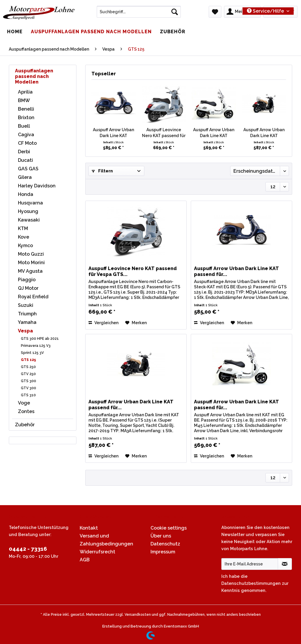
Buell (24, 126)
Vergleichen (103, 323)
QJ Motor (28, 288)
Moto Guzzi (31, 254)
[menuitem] (139, 14)
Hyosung (28, 211)
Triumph (27, 314)
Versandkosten (138, 615)
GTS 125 (28, 360)
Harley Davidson (37, 186)
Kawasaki (29, 220)
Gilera (25, 177)
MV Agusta (30, 271)
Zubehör (25, 425)
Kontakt (89, 528)
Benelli (26, 109)
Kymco (25, 246)
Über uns (161, 536)
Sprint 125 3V (32, 353)
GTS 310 (28, 395)
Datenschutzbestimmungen (251, 583)
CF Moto (27, 143)
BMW (24, 100)
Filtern (102, 171)
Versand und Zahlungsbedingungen (106, 540)
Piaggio (27, 280)
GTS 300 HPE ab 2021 (40, 339)
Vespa (25, 331)
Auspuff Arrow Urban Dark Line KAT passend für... (113, 133)
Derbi (24, 152)
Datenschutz (165, 544)
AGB (85, 560)
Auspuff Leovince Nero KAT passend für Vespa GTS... (164, 133)
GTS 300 (29, 381)
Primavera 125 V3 (36, 346)
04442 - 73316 (28, 549)
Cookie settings (169, 528)
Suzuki (26, 305)
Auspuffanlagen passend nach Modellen (34, 76)
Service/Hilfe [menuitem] (266, 11)
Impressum (163, 552)
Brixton (26, 118)
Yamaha (27, 322)
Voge (24, 403)
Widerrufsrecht (97, 552)
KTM (23, 228)
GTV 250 (28, 374)
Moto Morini (31, 263)
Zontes (26, 411)
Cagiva (26, 135)
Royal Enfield (33, 297)
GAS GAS (28, 169)
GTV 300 (29, 388)
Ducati (25, 160)
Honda (26, 194)
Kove (24, 237)
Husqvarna (30, 203)
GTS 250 (28, 367)
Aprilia (25, 92)
